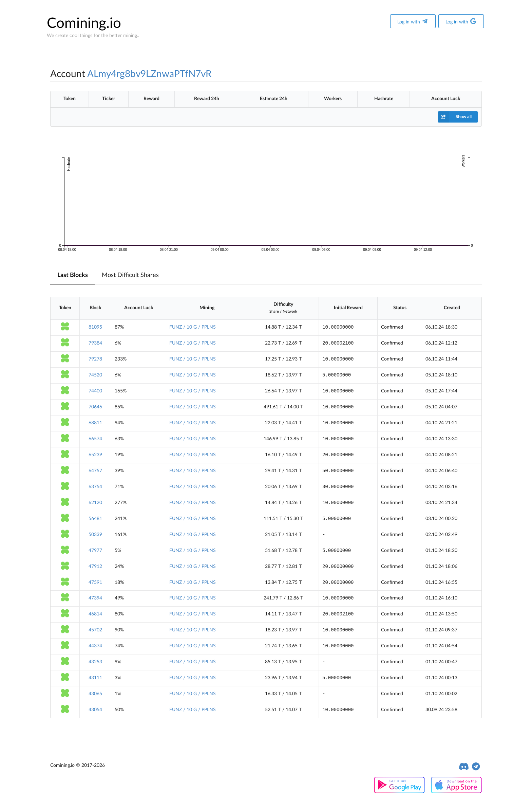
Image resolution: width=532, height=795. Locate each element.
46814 (95, 614)
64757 (95, 471)
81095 (95, 327)
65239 (95, 455)
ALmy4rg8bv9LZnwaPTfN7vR (149, 74)
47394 (95, 598)
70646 (95, 407)
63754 (95, 487)
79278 (95, 359)
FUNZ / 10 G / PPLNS (193, 327)
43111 (95, 678)
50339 (95, 535)
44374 (95, 646)
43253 (95, 662)
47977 (95, 551)
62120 (95, 503)
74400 (95, 391)
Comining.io (84, 23)
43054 (95, 710)
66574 (95, 439)
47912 (95, 567)
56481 (95, 519)
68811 (95, 423)
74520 (95, 375)
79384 (95, 343)
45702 (95, 630)
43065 (95, 694)
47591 (95, 583)
